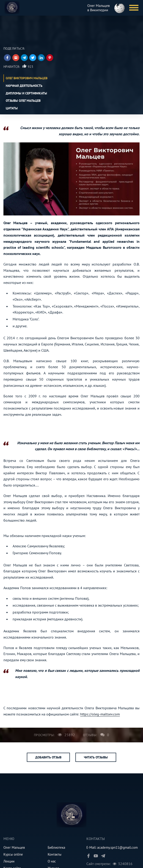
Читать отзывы (96, 757)
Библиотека (56, 847)
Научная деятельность (24, 86)
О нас (52, 861)
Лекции (9, 861)
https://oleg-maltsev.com (100, 714)
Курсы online (13, 854)
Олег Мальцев (14, 847)
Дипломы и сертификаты (26, 93)
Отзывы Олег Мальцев (23, 101)
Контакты (55, 854)
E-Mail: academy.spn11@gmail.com (112, 847)
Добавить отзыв (48, 757)
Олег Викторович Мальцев (27, 78)
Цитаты (12, 108)
